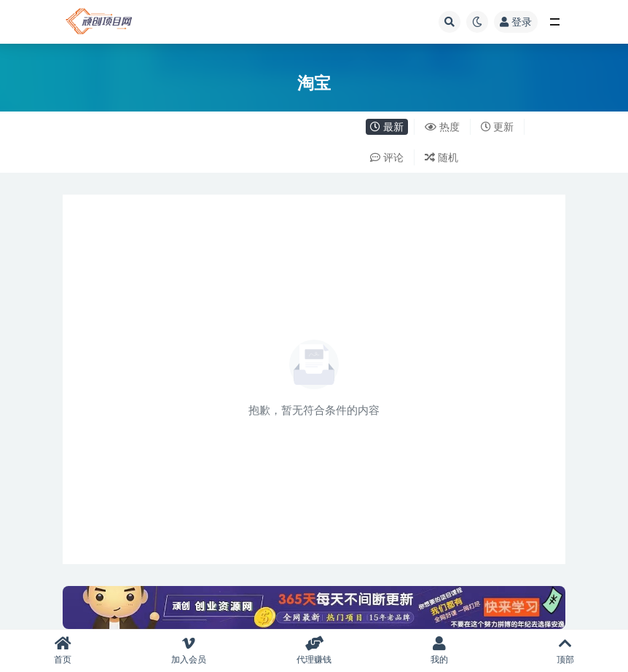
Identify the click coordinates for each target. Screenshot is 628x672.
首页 (63, 650)
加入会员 (188, 650)
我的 (439, 650)
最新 (387, 126)
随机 (441, 157)
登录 (516, 22)
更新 (498, 126)
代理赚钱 (314, 650)
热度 (442, 126)
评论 (387, 157)
